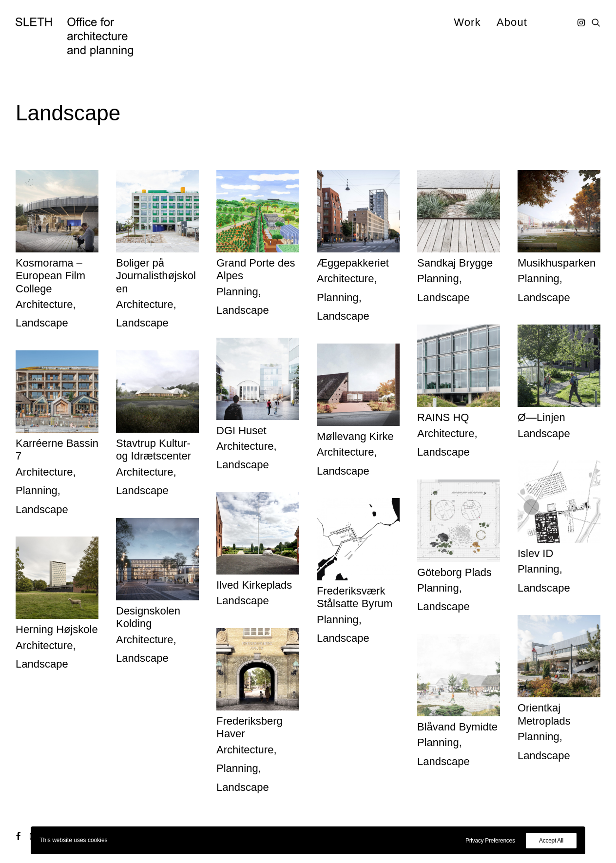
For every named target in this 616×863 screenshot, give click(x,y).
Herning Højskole (57, 629)
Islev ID (535, 553)
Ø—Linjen (541, 417)
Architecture (44, 304)
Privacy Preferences (490, 841)
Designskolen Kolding (148, 617)
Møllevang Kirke (355, 436)
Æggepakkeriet (353, 263)
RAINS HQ (443, 417)
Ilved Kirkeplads (254, 585)
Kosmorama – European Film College (50, 276)
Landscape (42, 323)
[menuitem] (467, 22)
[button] (582, 22)
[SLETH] (74, 37)
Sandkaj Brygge (455, 263)
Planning (237, 292)
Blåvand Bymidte (457, 727)
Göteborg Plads (454, 572)
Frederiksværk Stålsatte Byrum (355, 597)
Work (467, 22)
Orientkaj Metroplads (544, 714)
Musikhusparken (557, 263)
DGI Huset (241, 431)
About (512, 22)
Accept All (551, 841)
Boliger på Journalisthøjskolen (156, 276)
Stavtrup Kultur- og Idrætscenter (154, 450)
